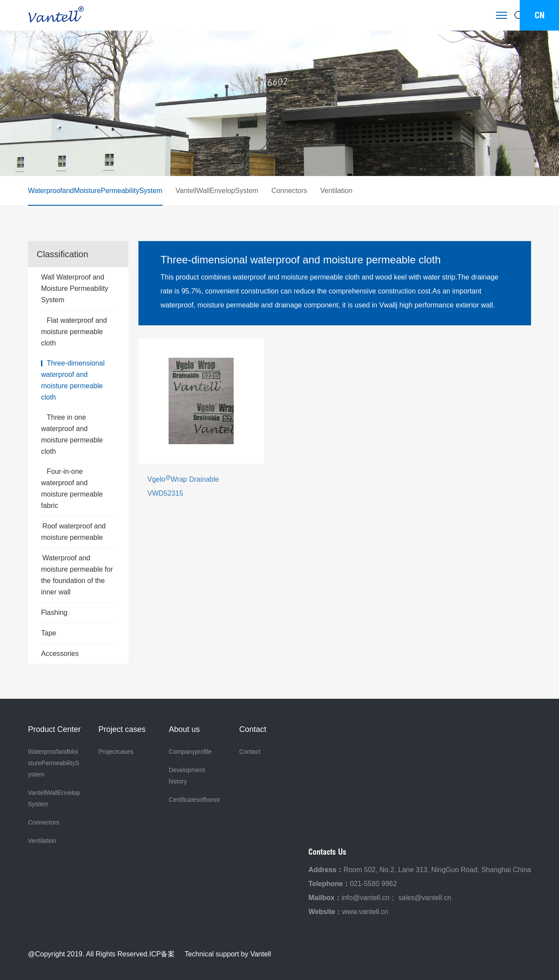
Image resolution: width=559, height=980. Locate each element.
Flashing (78, 613)
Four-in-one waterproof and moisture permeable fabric (72, 488)
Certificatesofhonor (195, 800)
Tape (78, 633)
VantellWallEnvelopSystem (217, 191)
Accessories (78, 654)
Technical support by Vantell (228, 954)
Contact (250, 752)
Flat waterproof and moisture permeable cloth (74, 332)
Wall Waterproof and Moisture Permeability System (78, 290)
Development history (189, 776)
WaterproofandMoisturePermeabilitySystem (95, 191)
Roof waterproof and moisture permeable (73, 532)
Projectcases (116, 752)
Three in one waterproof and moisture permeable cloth (72, 434)
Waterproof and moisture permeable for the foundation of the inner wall (77, 575)
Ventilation (336, 191)
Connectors (289, 191)
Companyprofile (190, 752)
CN (540, 15)
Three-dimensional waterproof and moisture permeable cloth (73, 380)
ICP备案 (162, 954)
